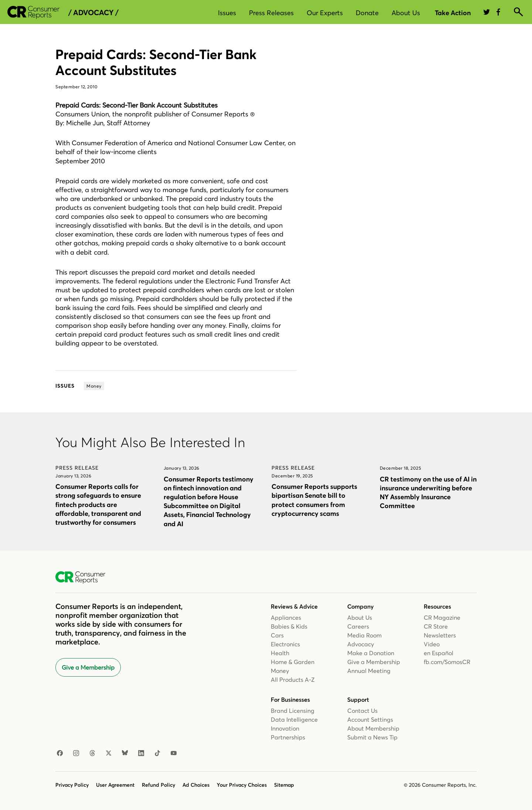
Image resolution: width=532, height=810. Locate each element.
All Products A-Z (293, 680)
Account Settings (370, 719)
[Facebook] (60, 753)
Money (280, 671)
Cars (277, 635)
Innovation (285, 728)
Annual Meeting (369, 671)
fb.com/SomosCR (447, 662)
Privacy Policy (72, 785)
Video (432, 644)
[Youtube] (174, 753)
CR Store (436, 626)
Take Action (453, 13)
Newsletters (440, 635)
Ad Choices (196, 785)
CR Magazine (442, 617)
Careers (358, 626)
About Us (406, 13)
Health (280, 653)
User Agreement (115, 785)
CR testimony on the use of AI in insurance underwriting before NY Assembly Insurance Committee (428, 492)
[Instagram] (76, 753)
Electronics (285, 644)
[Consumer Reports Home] (84, 578)
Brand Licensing (293, 711)
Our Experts (325, 13)
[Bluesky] (125, 753)
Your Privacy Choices (242, 785)
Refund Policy (158, 785)
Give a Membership (88, 667)
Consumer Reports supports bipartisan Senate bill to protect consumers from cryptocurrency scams (314, 500)
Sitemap (284, 785)
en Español (439, 653)
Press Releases (271, 13)
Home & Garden (293, 662)
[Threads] (92, 753)
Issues (227, 13)
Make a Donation (371, 653)
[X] (109, 753)
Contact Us (362, 711)
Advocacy (361, 644)
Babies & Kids (289, 626)
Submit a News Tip (372, 737)
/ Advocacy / (93, 13)
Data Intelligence (294, 719)
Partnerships (288, 737)
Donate (367, 13)
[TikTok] (157, 753)
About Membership (373, 728)
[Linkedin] (141, 753)
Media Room (364, 635)
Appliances (286, 617)
